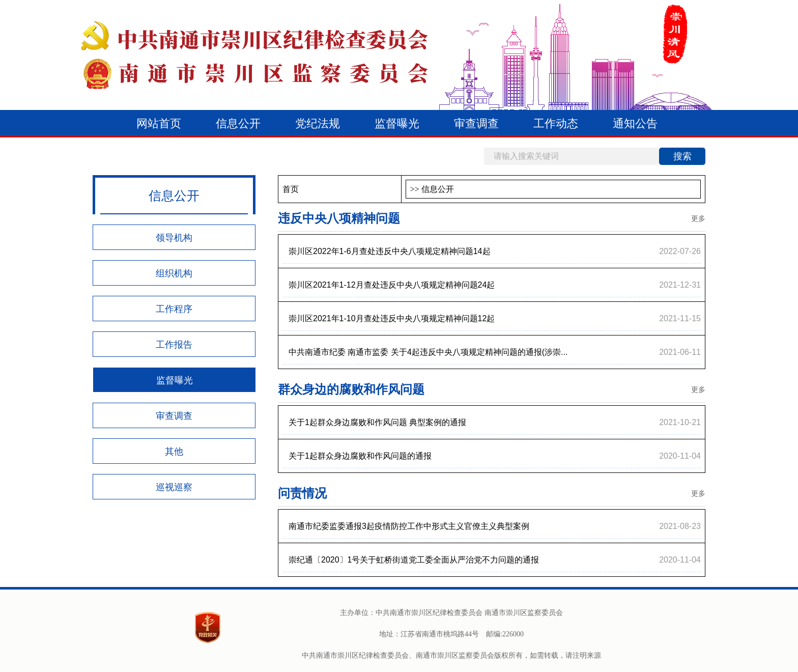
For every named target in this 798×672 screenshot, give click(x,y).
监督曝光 (397, 123)
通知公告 (635, 123)
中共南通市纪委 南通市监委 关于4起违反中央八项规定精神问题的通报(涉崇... (428, 352)
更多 (698, 218)
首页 (291, 189)
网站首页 (159, 123)
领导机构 (174, 238)
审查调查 (476, 123)
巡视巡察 (174, 487)
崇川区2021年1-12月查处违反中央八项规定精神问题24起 (392, 285)
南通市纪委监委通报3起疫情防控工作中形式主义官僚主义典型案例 (409, 526)
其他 (174, 452)
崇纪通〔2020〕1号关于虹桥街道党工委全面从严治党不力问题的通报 (414, 560)
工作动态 (556, 123)
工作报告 (174, 345)
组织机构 (174, 273)
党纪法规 (318, 123)
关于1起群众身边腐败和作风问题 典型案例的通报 (377, 422)
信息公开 (238, 123)
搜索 (682, 156)
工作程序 (174, 309)
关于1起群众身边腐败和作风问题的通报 (360, 456)
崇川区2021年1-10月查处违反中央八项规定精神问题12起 (392, 318)
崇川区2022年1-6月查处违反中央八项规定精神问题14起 (390, 251)
